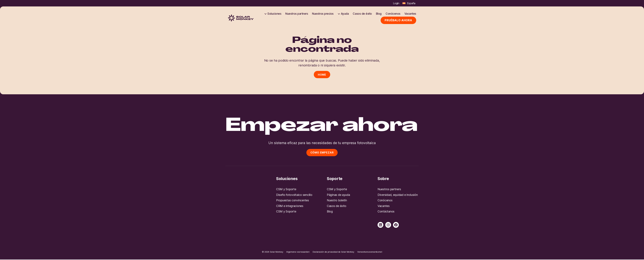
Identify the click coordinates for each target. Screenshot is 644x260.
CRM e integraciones (290, 206)
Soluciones (274, 14)
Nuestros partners (297, 14)
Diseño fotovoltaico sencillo (294, 195)
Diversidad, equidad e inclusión (398, 195)
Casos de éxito (362, 14)
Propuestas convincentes (293, 201)
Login (396, 3)
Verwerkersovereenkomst (370, 252)
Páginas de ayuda (338, 195)
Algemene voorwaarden (298, 252)
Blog (379, 14)
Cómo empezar (322, 153)
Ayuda (345, 14)
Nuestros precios (323, 14)
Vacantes (410, 14)
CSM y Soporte (286, 190)
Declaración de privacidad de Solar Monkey (333, 252)
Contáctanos (386, 212)
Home (322, 75)
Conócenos (393, 14)
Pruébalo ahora (398, 20)
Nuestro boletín (337, 201)
